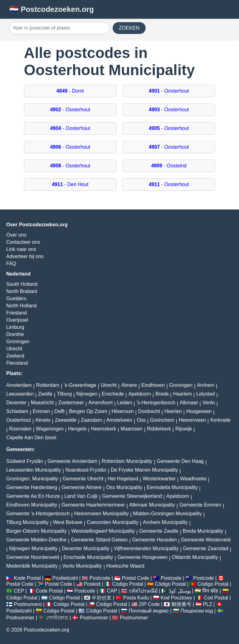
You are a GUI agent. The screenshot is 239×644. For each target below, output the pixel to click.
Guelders (16, 298)
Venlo (209, 403)
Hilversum (123, 411)
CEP (19, 591)
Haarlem (182, 394)
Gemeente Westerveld (206, 540)
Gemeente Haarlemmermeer (93, 505)
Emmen (41, 411)
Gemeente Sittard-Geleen (99, 540)
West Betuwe (68, 522)
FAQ (11, 264)
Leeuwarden (20, 394)
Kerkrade (220, 420)
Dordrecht (149, 411)
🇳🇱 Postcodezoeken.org (52, 9)
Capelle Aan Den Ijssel (31, 437)
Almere (129, 385)
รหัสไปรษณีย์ (143, 591)
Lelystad (206, 394)
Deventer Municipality (86, 548)
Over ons (16, 235)
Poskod (92, 584)
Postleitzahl (65, 578)
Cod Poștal (216, 598)
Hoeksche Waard (125, 566)
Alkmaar (189, 403)
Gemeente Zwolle (159, 531)
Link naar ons (21, 249)
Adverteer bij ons (25, 256)
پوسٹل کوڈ (180, 591)
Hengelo (77, 429)
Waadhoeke (193, 479)
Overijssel (17, 320)
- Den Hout (70, 184)
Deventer (16, 403)
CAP (112, 591)
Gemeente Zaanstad (206, 548)
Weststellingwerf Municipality (103, 531)
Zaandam (91, 420)
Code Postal (49, 591)
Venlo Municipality (82, 566)
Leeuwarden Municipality (34, 470)
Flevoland (17, 363)
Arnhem (206, 385)
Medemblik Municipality (32, 566)
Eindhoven (153, 385)
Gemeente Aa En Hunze (33, 496)
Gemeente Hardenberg (32, 487)
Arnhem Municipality (165, 522)
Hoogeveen (199, 411)
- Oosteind (169, 166)
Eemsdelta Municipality (172, 487)
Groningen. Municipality (32, 479)
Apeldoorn (140, 394)
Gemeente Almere (82, 487)
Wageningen (50, 429)
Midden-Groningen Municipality (168, 514)
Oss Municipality (124, 487)
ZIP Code (149, 604)
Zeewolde (66, 420)
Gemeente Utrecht (83, 479)
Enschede (113, 394)
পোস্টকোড (57, 618)
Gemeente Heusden (155, 540)
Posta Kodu (136, 598)
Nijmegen (87, 394)
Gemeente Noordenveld (33, 557)
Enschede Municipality (88, 557)
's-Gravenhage (80, 385)
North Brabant (22, 291)
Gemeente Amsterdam (72, 461)
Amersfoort (101, 403)
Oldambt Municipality (195, 557)
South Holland (22, 284)
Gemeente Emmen (200, 505)
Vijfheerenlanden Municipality (146, 548)
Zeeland (15, 356)
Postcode (100, 578)
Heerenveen (192, 420)
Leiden (124, 403)
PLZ (207, 604)
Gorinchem (162, 420)
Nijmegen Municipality (33, 548)
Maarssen (132, 429)
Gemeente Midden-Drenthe (36, 540)
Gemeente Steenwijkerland (132, 496)
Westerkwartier (159, 479)
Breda (162, 394)
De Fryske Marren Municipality (144, 470)
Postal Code (136, 578)
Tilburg (64, 394)
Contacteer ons (23, 242)
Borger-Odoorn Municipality (37, 531)
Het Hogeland (123, 479)
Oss (141, 420)
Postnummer (20, 618)
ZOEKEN (129, 28)
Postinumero (28, 604)
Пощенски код (197, 611)
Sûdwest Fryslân (25, 461)
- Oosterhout (169, 91)
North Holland (21, 306)
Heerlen (173, 411)
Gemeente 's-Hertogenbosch (38, 514)
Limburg (15, 327)
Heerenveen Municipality (101, 514)
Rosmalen (20, 429)
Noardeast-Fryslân (86, 470)
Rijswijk (184, 429)
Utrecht (14, 349)
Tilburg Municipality (27, 522)
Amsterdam (19, 385)
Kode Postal (27, 578)
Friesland (16, 313)
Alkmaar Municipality (152, 505)
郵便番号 (181, 604)
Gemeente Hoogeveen (142, 557)
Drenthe (15, 334)
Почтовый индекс (149, 611)
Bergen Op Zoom (88, 411)
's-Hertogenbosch (156, 403)
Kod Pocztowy (176, 598)
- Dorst (70, 91)
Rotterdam (48, 385)
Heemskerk (104, 429)
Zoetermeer (71, 403)
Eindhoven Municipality (32, 505)
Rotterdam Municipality (127, 461)
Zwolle (45, 394)
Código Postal (128, 584)
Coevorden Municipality (113, 522)
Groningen (18, 341)
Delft (60, 411)
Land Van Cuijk (81, 496)
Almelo (43, 420)
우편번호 (101, 598)
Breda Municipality (203, 531)
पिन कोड (210, 591)
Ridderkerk (159, 429)
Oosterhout (19, 420)
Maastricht (42, 403)
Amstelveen (119, 420)
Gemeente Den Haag (180, 461)
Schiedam (17, 411)
